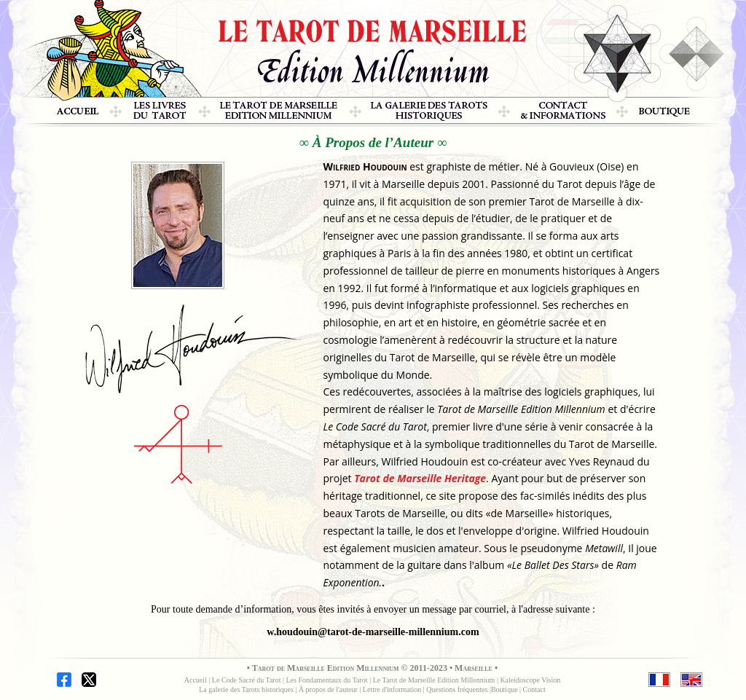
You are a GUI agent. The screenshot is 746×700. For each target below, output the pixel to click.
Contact (534, 689)
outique (507, 689)
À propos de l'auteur (328, 689)
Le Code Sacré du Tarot (247, 680)
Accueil (196, 680)
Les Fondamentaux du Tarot (328, 680)
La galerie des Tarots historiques (246, 689)
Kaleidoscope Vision (530, 680)
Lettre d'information (392, 689)
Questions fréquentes (458, 689)
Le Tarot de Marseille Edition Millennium (435, 680)
